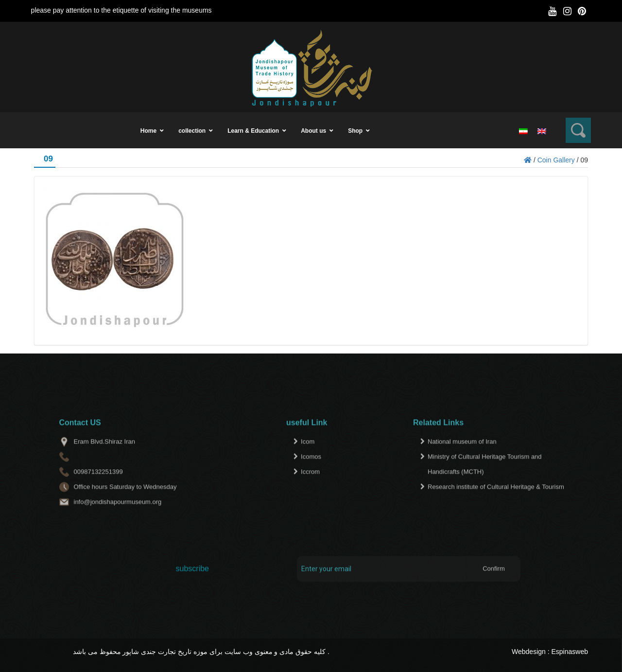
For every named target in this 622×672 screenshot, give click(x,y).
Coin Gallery (556, 160)
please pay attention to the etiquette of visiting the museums (121, 10)
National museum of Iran (462, 459)
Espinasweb (570, 652)
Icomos (311, 474)
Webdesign (529, 652)
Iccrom (310, 489)
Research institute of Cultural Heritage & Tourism (496, 504)
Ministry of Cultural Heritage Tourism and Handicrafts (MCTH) (485, 482)
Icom (308, 459)
